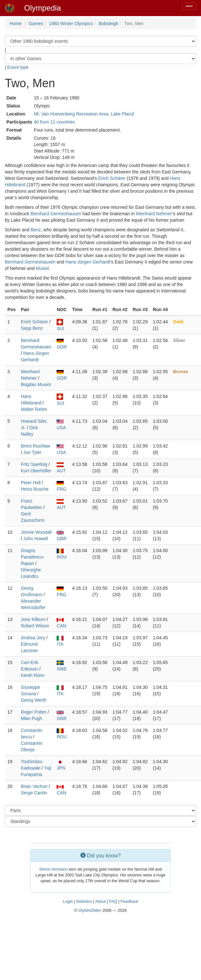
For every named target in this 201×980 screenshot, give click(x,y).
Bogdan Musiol (36, 384)
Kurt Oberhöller (36, 471)
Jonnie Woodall (36, 532)
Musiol (42, 268)
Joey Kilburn (33, 619)
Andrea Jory (33, 638)
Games (36, 23)
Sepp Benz (32, 328)
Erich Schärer (112, 178)
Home (16, 23)
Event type (18, 67)
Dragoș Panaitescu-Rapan (33, 557)
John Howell (35, 539)
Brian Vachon (34, 786)
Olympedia (43, 8)
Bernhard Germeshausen (56, 214)
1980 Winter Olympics (71, 23)
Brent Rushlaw (36, 446)
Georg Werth (34, 700)
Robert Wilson (35, 626)
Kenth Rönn (33, 675)
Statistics (84, 901)
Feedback (129, 901)
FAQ (113, 901)
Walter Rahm (34, 409)
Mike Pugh (32, 718)
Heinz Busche (35, 489)
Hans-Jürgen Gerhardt (88, 262)
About (100, 901)
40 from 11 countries (54, 122)
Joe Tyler (32, 452)
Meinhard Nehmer (154, 214)
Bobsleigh (109, 23)
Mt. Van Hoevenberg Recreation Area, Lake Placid (84, 114)
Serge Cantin (34, 793)
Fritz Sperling (34, 464)
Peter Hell (31, 483)
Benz (36, 230)
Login (68, 901)
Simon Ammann (54, 869)
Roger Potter (34, 712)
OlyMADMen (90, 911)
